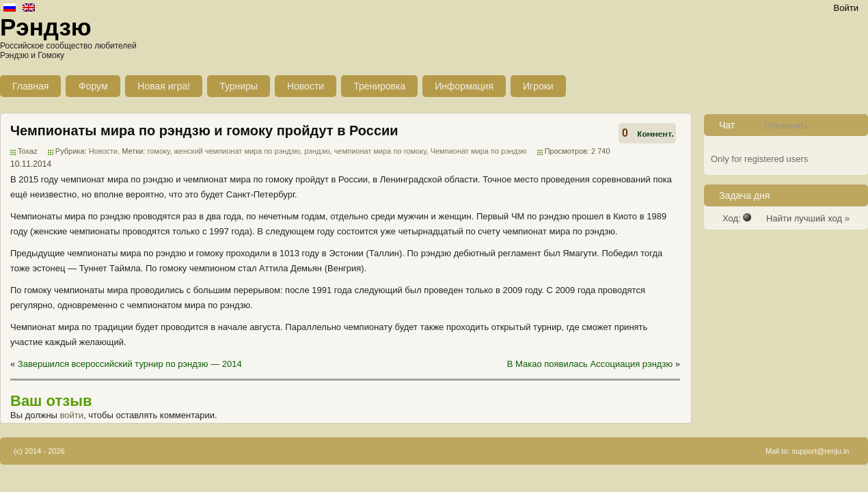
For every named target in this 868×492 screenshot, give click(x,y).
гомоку (158, 151)
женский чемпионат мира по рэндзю (238, 151)
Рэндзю (46, 27)
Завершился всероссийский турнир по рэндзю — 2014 (130, 364)
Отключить (787, 125)
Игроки (538, 86)
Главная (30, 86)
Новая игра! (164, 86)
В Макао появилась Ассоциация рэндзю (590, 364)
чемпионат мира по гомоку (380, 151)
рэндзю (317, 151)
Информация (464, 86)
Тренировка (379, 86)
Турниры (239, 86)
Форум (93, 86)
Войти (846, 8)
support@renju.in (821, 451)
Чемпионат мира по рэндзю (479, 151)
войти (72, 415)
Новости (306, 86)
